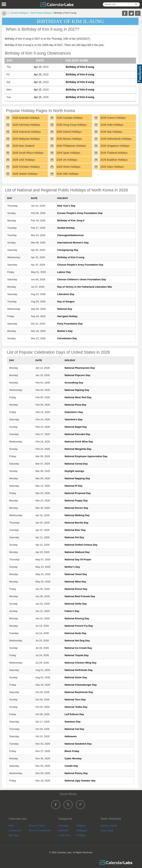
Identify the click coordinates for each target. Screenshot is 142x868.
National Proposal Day (78, 493)
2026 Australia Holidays (26, 118)
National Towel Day (76, 574)
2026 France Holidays (113, 118)
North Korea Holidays (41, 13)
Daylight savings (74, 471)
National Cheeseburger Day (81, 685)
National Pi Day (73, 486)
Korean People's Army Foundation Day (80, 213)
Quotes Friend (109, 826)
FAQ (11, 826)
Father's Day (72, 611)
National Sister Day (76, 677)
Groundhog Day (74, 383)
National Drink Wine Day (79, 442)
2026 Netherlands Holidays (116, 139)
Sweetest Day (72, 722)
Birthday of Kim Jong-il (71, 220)
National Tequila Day (77, 655)
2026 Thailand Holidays (114, 153)
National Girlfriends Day (79, 670)
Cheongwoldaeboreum (70, 235)
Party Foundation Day (70, 324)
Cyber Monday (73, 758)
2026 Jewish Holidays (25, 174)
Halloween (71, 736)
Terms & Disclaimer (40, 830)
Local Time (64, 835)
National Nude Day (75, 633)
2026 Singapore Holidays (115, 146)
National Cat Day (74, 729)
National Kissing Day (77, 618)
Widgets (81, 826)
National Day (65, 309)
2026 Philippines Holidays (71, 146)
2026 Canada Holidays (70, 118)
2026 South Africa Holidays (28, 153)
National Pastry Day (76, 773)
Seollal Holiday (66, 228)
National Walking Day (77, 515)
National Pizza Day (75, 405)
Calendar (63, 830)
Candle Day (71, 766)
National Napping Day (77, 478)
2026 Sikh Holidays (67, 174)
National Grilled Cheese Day (81, 545)
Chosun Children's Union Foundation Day (82, 279)
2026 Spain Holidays (68, 153)
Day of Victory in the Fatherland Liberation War (85, 287)
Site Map (14, 835)
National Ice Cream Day (78, 648)
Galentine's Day (74, 412)
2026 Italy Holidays (111, 132)
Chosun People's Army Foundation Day (80, 265)
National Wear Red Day (78, 397)
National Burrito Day (76, 523)
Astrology (63, 826)
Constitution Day (67, 338)
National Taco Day (75, 700)
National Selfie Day (76, 604)
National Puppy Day (76, 501)
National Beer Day (75, 530)
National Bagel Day (76, 427)
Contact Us (15, 830)
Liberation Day (66, 294)
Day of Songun (66, 302)
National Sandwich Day (78, 744)
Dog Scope (107, 830)
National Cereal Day (76, 464)
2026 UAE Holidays (24, 160)
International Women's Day (73, 243)
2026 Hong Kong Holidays (71, 125)
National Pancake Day (77, 434)
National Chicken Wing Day (80, 663)
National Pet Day (74, 537)
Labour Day (64, 272)
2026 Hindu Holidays (68, 167)
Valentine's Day (73, 419)
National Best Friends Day (80, 596)
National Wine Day (75, 582)
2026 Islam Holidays (112, 167)
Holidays (81, 835)
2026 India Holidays (112, 125)
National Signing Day (77, 390)
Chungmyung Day (68, 250)
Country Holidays (19, 13)
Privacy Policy (37, 826)
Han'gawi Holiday (67, 316)
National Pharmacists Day (80, 368)
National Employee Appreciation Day (86, 456)
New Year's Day (66, 206)
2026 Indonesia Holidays (27, 132)
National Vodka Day (76, 707)
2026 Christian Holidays (26, 167)
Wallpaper (82, 830)
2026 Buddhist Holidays (114, 160)
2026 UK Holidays (67, 160)
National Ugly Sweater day (80, 781)
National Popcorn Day (77, 375)
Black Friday (72, 751)
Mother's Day (65, 331)
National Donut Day (76, 589)
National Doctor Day (76, 508)
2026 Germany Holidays (26, 125)
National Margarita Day (78, 449)
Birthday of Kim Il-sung (80, 67)
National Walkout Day (77, 552)
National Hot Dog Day (77, 641)
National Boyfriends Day (79, 692)
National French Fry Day (79, 626)
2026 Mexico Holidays (69, 139)
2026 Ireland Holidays (69, 132)
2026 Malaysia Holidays (26, 139)
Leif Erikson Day (74, 714)
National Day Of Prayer (78, 559)
